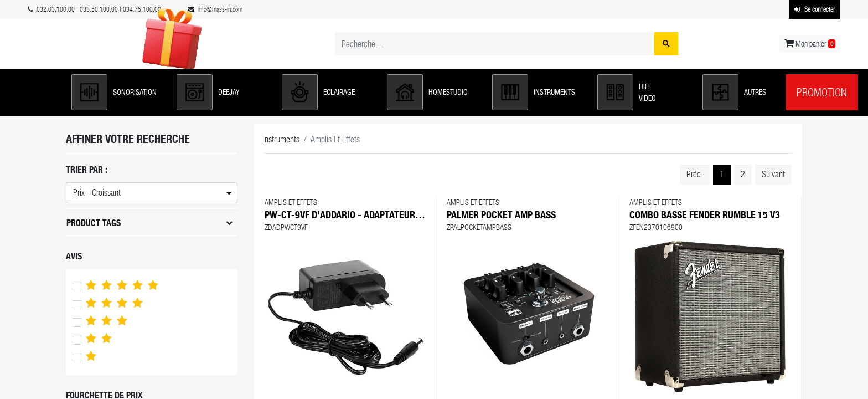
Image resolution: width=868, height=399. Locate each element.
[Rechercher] (666, 44)
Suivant (773, 174)
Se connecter (815, 9)
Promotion (822, 93)
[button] (118, 92)
